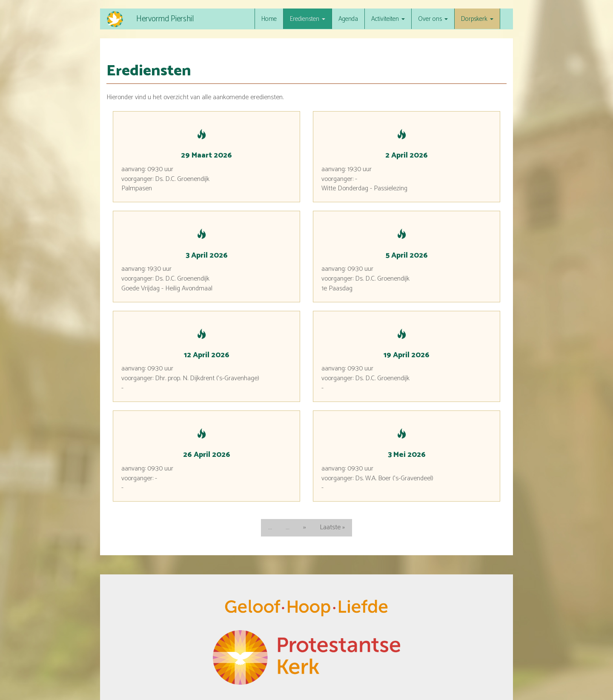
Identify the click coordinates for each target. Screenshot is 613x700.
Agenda (348, 19)
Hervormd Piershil (165, 19)
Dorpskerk (477, 19)
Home (269, 19)
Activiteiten (388, 19)
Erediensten (308, 19)
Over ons (433, 19)
